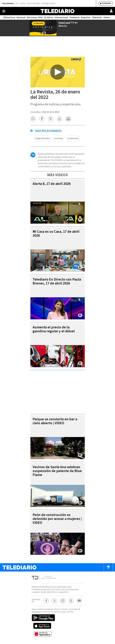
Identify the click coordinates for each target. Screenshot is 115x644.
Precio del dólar (34, 3)
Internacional (61, 18)
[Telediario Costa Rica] (57, 11)
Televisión (97, 18)
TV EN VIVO (106, 3)
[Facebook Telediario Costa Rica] (46, 601)
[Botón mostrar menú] (4, 11)
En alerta (49, 18)
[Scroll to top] (108, 567)
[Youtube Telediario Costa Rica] (79, 601)
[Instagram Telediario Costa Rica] (63, 601)
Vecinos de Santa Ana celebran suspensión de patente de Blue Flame (57, 471)
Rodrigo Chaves (49, 3)
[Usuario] (111, 11)
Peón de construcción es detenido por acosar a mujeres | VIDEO (57, 519)
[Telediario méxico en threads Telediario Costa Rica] (71, 601)
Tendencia (74, 18)
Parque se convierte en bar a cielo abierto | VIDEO (55, 421)
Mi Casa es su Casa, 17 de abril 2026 (56, 234)
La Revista (73, 138)
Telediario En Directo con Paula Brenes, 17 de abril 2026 (57, 281)
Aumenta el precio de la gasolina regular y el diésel (54, 329)
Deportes (86, 18)
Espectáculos (43, 138)
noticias (59, 138)
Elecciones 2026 (35, 18)
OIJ (17, 3)
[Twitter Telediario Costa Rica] (55, 601)
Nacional (21, 18)
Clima (23, 3)
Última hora (9, 18)
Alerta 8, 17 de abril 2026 (52, 184)
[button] (33, 119)
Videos (107, 18)
